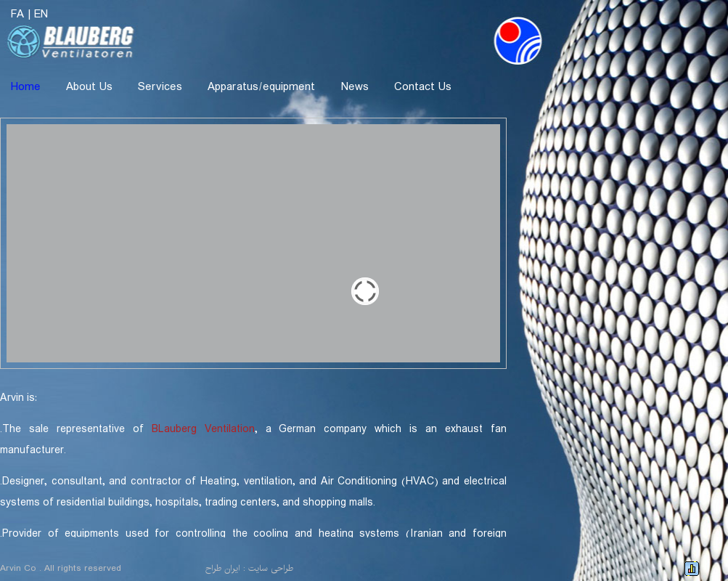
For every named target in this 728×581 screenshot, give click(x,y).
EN (41, 14)
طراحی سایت (271, 568)
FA (17, 14)
